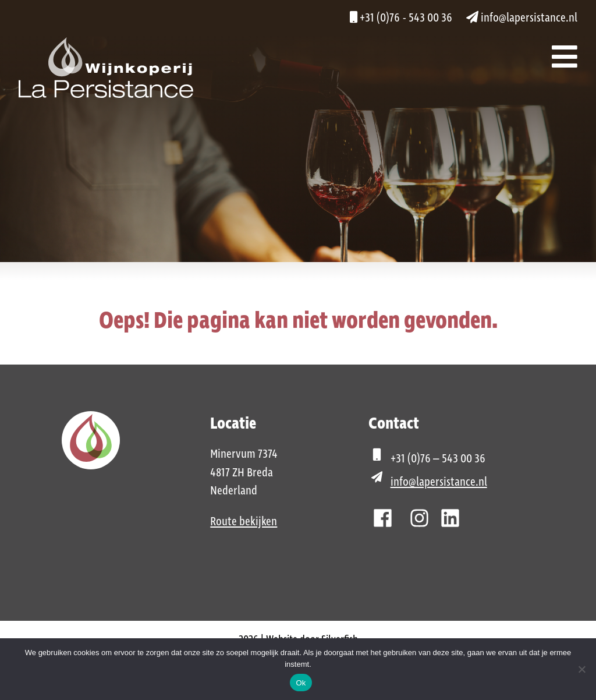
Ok (301, 683)
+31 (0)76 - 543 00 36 (401, 18)
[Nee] (581, 669)
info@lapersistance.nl (522, 18)
